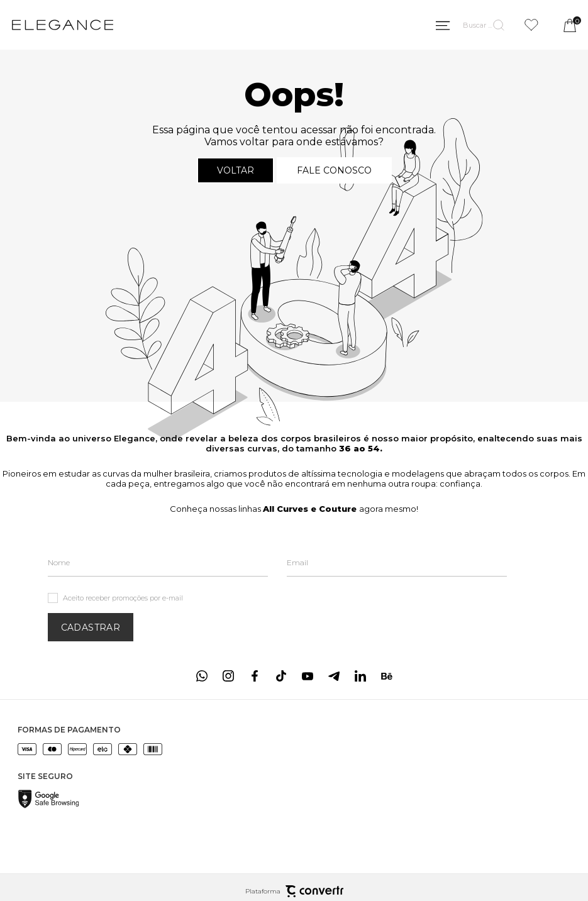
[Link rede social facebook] (255, 676)
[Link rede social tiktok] (281, 676)
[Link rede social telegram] (334, 676)
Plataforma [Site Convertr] (294, 891)
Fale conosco (334, 170)
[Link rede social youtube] (308, 676)
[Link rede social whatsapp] (202, 676)
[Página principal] (63, 25)
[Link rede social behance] (387, 676)
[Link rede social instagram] (228, 676)
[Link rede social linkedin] (360, 676)
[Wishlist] (531, 25)
